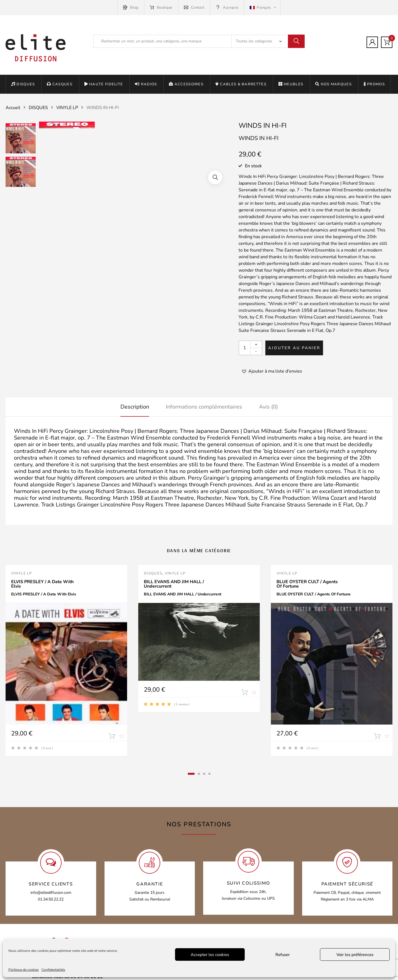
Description (135, 407)
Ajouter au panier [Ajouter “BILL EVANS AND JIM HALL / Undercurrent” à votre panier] (244, 694)
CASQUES (60, 84)
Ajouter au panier (294, 348)
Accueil (13, 108)
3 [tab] (204, 774)
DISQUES (23, 84)
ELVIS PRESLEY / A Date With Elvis (42, 584)
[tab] (135, 407)
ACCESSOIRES (186, 84)
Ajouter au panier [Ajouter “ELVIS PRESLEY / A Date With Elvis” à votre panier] (112, 737)
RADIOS (146, 84)
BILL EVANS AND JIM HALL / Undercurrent (174, 584)
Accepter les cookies (210, 955)
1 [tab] (191, 774)
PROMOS (374, 84)
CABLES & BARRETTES (241, 84)
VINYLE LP (67, 108)
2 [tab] (199, 774)
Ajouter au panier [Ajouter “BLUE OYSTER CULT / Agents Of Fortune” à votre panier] (377, 737)
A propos (227, 8)
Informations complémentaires (204, 407)
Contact (194, 8)
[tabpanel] (66, 660)
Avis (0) (268, 407)
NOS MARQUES (333, 84)
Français (261, 8)
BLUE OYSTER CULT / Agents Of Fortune (307, 584)
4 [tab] (209, 774)
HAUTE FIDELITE (104, 84)
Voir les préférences (355, 955)
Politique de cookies (24, 970)
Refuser (282, 955)
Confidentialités (53, 970)
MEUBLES (291, 84)
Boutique (161, 8)
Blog (131, 8)
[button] (272, 371)
